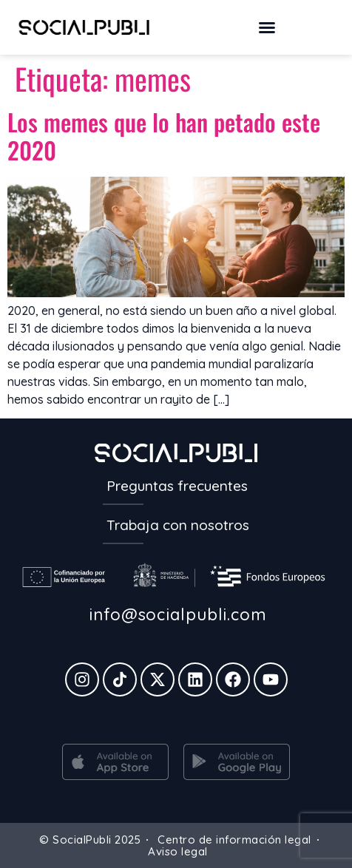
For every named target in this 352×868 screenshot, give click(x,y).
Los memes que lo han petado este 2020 (164, 136)
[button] (267, 27)
